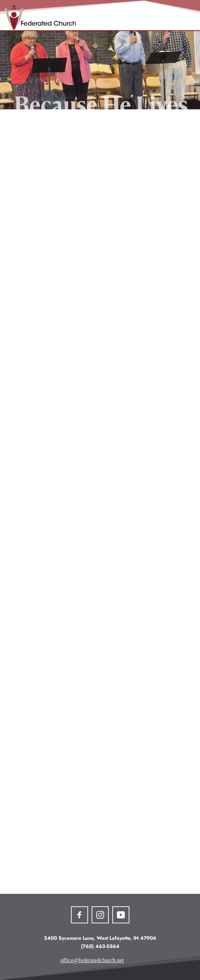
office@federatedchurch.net (92, 960)
